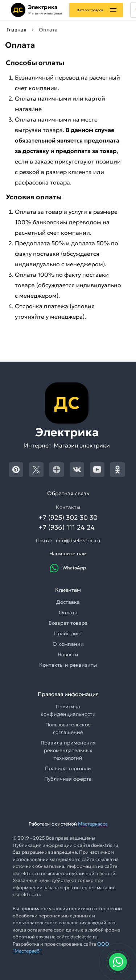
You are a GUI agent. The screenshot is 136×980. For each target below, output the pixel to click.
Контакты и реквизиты (68, 665)
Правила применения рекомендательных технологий (68, 750)
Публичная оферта (68, 779)
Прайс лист (68, 633)
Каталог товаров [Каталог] (90, 10)
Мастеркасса (93, 824)
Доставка (68, 602)
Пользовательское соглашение (68, 728)
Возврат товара (68, 623)
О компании (68, 644)
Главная (17, 30)
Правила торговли (68, 768)
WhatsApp (68, 568)
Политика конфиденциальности (68, 710)
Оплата (68, 612)
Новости (68, 654)
